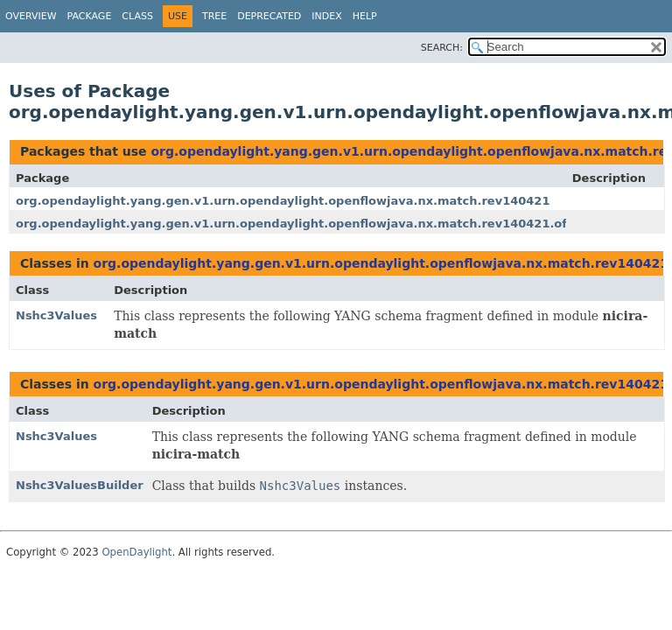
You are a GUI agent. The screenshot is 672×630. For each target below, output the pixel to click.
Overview (31, 16)
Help (365, 16)
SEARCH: (442, 48)
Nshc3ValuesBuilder (80, 485)
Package (90, 16)
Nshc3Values (56, 315)
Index (326, 16)
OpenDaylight (136, 552)
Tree (214, 16)
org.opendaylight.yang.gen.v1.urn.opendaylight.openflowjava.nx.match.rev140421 (283, 201)
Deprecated (269, 16)
